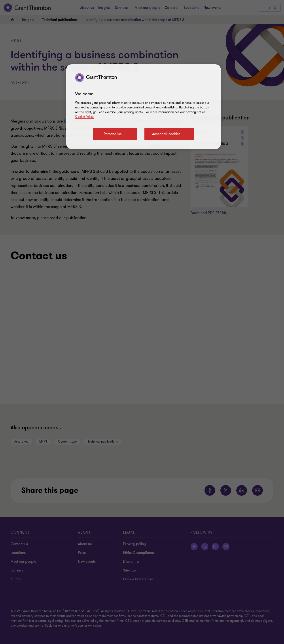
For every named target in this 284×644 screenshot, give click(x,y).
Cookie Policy (84, 117)
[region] (144, 107)
